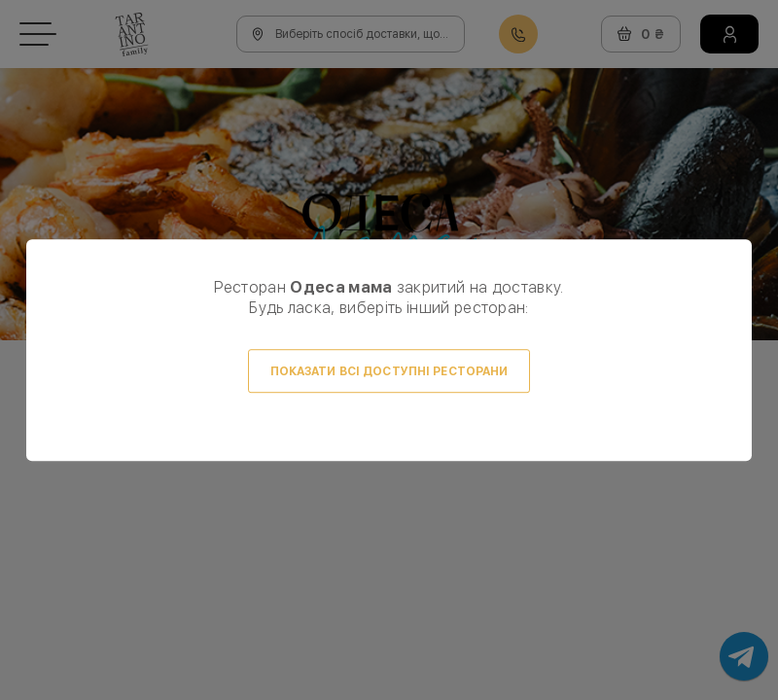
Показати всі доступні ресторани (389, 371)
